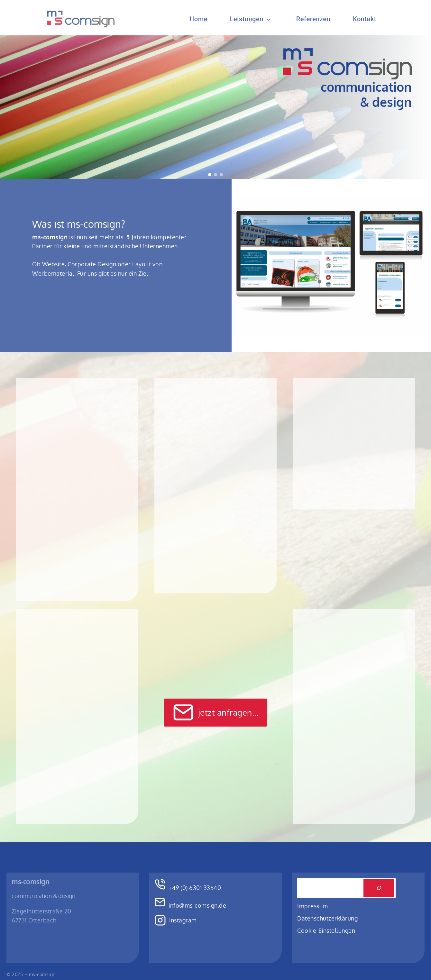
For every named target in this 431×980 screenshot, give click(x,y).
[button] (210, 175)
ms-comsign (30, 881)
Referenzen (313, 19)
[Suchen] (379, 888)
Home (198, 19)
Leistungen (247, 19)
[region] (215, 107)
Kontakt (365, 19)
